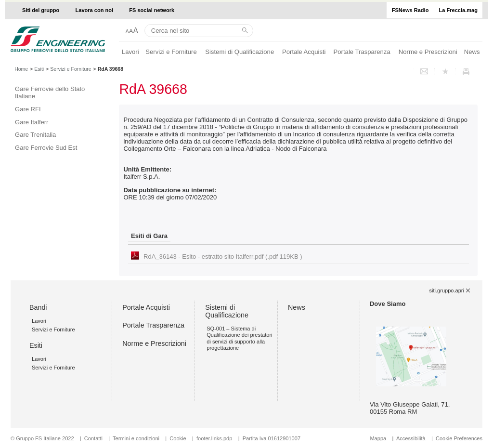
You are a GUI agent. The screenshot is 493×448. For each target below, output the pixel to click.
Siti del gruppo (41, 10)
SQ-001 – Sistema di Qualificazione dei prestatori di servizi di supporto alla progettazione (239, 338)
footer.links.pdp (214, 438)
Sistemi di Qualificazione (240, 52)
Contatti (93, 438)
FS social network (152, 10)
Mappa (378, 438)
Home (21, 69)
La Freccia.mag (458, 10)
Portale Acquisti (304, 52)
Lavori (130, 52)
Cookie (178, 438)
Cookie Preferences (459, 438)
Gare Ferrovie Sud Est (46, 148)
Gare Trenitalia (35, 135)
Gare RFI (28, 109)
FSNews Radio (410, 10)
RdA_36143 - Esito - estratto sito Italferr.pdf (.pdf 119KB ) (223, 257)
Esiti (39, 69)
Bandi (38, 307)
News (472, 52)
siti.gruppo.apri (447, 290)
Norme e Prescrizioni (428, 52)
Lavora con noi (95, 10)
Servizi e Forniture (171, 52)
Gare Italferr (32, 122)
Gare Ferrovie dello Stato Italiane (50, 92)
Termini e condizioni (136, 438)
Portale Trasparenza (362, 52)
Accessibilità (412, 438)
